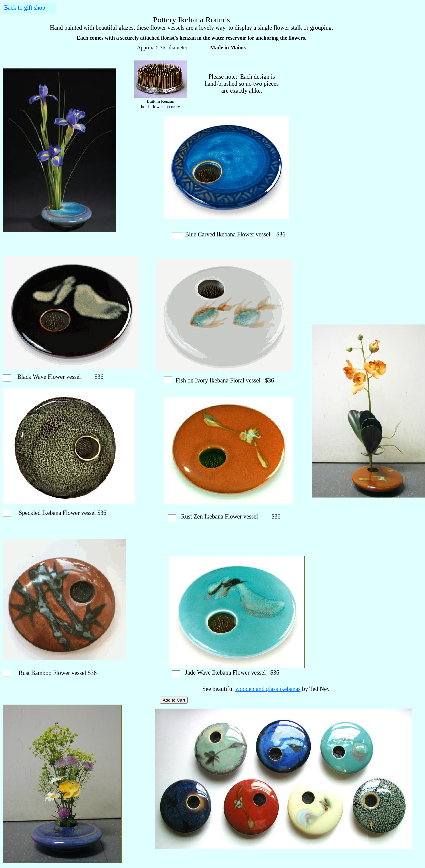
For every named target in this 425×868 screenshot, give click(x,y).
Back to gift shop (25, 8)
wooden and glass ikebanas (268, 689)
